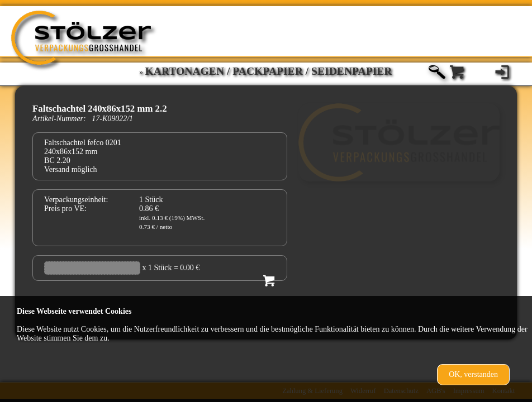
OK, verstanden (473, 374)
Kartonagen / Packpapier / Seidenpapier (269, 71)
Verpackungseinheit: (76, 200)
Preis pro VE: (65, 209)
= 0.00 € (187, 268)
